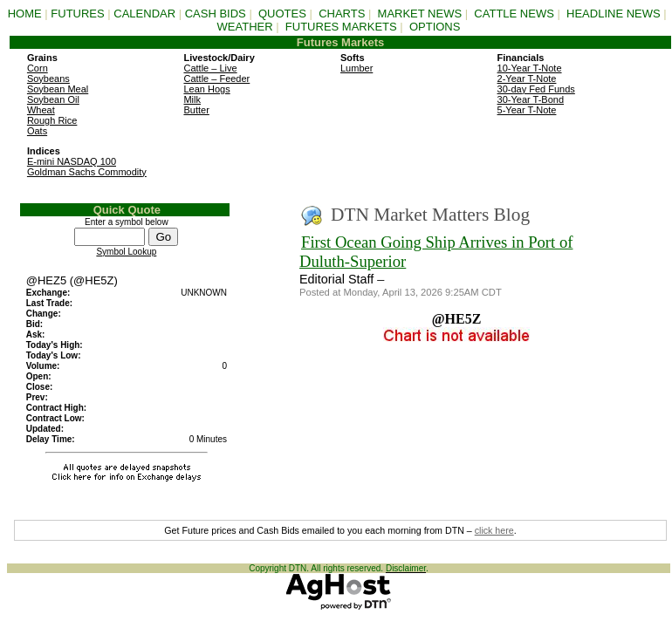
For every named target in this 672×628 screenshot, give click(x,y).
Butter (196, 110)
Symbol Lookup (126, 252)
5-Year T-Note (527, 110)
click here (494, 530)
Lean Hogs (206, 89)
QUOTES (282, 14)
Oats (37, 131)
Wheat (41, 110)
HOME (25, 14)
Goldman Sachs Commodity (87, 172)
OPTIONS (435, 27)
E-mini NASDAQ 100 (72, 161)
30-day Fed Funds (536, 89)
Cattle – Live (210, 68)
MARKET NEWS (420, 14)
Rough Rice (52, 120)
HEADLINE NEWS (614, 14)
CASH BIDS (216, 14)
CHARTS (342, 14)
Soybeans (48, 78)
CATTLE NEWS (514, 14)
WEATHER (245, 27)
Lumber (357, 68)
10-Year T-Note (530, 68)
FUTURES (77, 14)
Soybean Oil (53, 99)
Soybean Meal (58, 89)
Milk (192, 99)
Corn (38, 68)
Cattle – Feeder (216, 78)
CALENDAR (144, 14)
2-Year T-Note (527, 78)
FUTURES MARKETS (341, 27)
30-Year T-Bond (531, 99)
